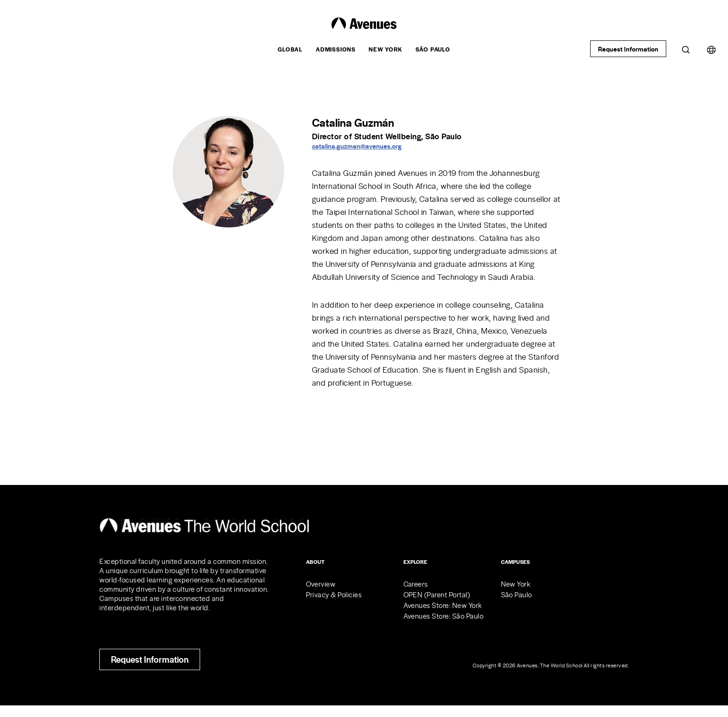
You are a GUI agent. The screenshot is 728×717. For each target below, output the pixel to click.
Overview (321, 584)
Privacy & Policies (334, 594)
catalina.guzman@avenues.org (357, 146)
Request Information (628, 49)
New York (516, 584)
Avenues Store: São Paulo (444, 616)
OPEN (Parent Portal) (437, 594)
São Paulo (517, 594)
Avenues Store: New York (443, 605)
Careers (416, 584)
